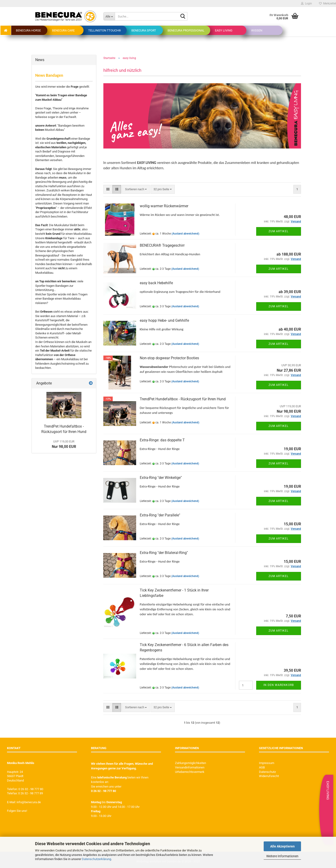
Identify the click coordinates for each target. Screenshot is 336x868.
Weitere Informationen (282, 856)
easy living (224, 30)
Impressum (267, 763)
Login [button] (306, 3)
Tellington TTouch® (105, 30)
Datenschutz (267, 772)
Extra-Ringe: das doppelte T (162, 440)
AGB (262, 767)
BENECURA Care (63, 30)
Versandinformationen (190, 767)
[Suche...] (109, 16)
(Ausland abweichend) (185, 234)
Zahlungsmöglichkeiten (191, 763)
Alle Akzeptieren (282, 846)
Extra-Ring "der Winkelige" (161, 478)
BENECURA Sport (144, 30)
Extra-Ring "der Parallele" (160, 515)
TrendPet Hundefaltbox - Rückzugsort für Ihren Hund (183, 399)
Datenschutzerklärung (96, 859)
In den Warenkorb (279, 685)
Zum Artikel (278, 231)
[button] (108, 189)
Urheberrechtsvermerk (190, 772)
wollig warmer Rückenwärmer (164, 206)
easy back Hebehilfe (156, 283)
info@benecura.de (29, 802)
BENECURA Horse (28, 30)
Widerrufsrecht (269, 776)
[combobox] (136, 189)
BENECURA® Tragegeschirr (162, 245)
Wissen (257, 30)
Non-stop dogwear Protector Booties (169, 358)
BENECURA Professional (186, 30)
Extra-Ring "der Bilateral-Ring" (164, 553)
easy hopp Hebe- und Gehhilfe (164, 320)
